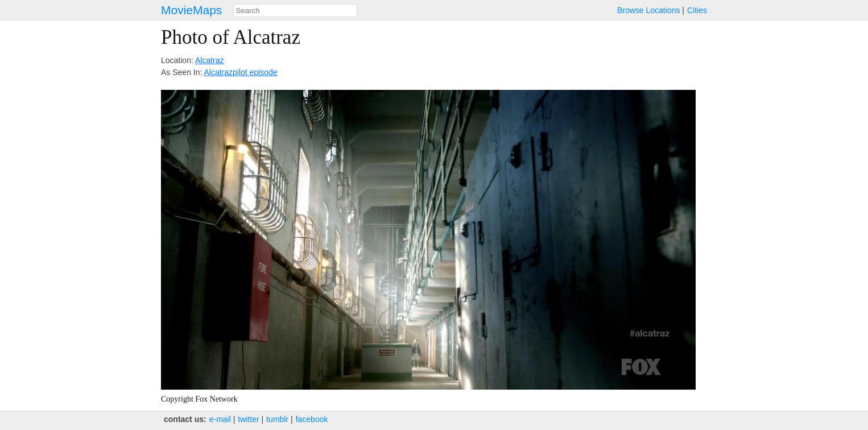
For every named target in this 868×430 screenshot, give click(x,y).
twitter (248, 419)
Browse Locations (649, 10)
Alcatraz (210, 60)
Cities (697, 10)
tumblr (277, 419)
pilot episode (255, 72)
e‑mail (220, 419)
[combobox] (295, 11)
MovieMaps (191, 10)
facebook (312, 419)
